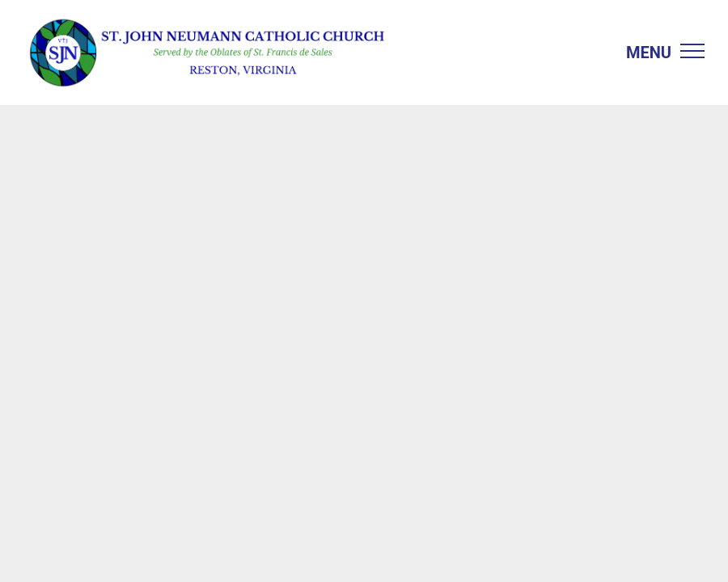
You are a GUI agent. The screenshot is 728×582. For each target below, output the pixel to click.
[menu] (692, 51)
